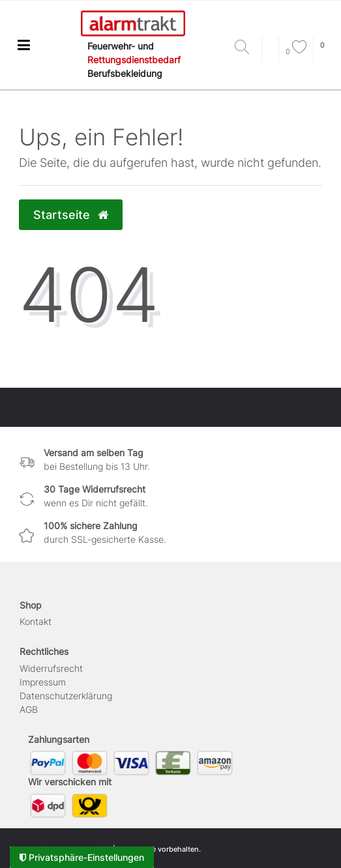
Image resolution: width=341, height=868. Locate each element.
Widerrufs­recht (51, 668)
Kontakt (36, 621)
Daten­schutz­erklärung (66, 696)
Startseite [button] (71, 215)
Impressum (43, 682)
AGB (29, 709)
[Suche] (245, 48)
